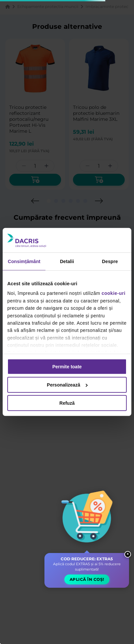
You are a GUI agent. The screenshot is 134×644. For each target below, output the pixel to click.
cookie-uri (113, 293)
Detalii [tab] (67, 261)
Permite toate (67, 367)
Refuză (67, 403)
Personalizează (67, 385)
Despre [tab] (110, 261)
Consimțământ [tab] (24, 261)
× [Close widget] (128, 554)
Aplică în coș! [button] (87, 579)
